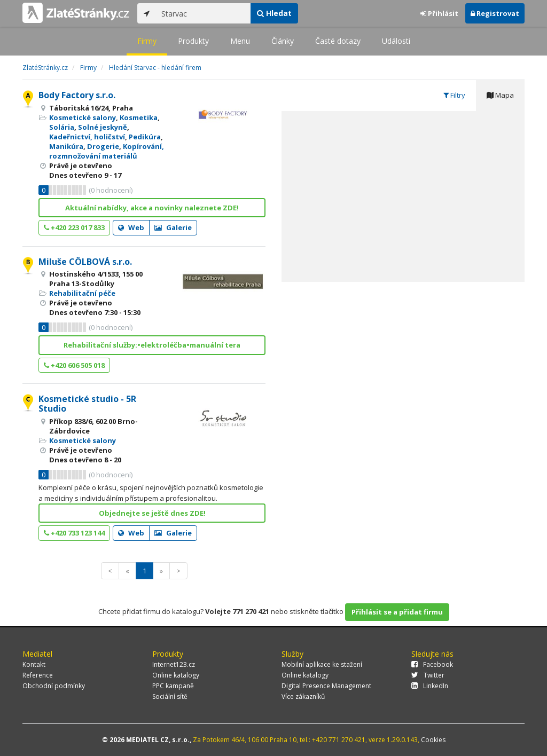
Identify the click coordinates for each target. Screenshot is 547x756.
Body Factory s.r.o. (77, 95)
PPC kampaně (173, 686)
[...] (203, 13)
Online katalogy (176, 675)
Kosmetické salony (83, 117)
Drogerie (103, 146)
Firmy (147, 41)
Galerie (173, 227)
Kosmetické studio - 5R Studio (87, 404)
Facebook (432, 664)
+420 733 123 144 (74, 533)
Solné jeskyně (103, 127)
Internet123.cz (174, 664)
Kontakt (34, 664)
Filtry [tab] (454, 95)
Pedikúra (145, 137)
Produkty (193, 41)
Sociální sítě (170, 696)
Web (131, 227)
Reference (38, 675)
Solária (62, 127)
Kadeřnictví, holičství (87, 137)
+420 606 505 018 (74, 365)
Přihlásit (439, 13)
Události (396, 41)
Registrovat (495, 13)
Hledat (274, 13)
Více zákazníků (303, 696)
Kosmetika (139, 117)
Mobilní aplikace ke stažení (322, 664)
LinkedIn (430, 686)
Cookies (433, 740)
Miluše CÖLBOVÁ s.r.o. (85, 262)
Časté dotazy (338, 41)
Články (283, 41)
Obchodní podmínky (54, 686)
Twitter (428, 675)
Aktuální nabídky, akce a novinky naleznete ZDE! (152, 208)
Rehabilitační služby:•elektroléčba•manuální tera (152, 345)
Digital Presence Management (326, 686)
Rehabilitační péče (82, 293)
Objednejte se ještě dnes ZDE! (152, 513)
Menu (240, 41)
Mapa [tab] (500, 95)
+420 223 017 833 (74, 227)
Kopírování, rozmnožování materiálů (107, 151)
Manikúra (66, 146)
